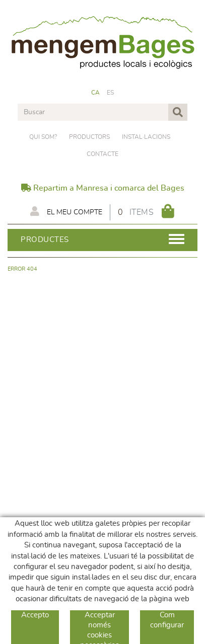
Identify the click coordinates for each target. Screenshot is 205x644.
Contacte (102, 154)
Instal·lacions (146, 137)
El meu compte (66, 211)
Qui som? (43, 137)
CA (96, 93)
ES (111, 93)
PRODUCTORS (89, 137)
